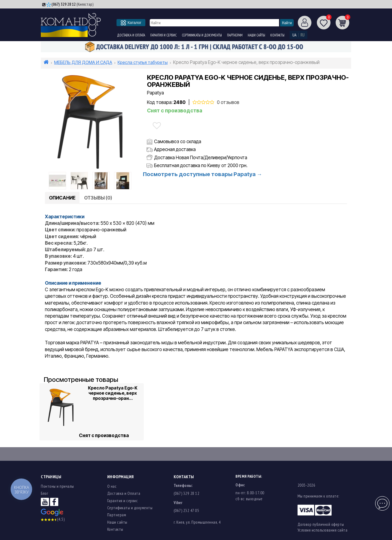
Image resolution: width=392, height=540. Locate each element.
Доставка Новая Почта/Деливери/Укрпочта (201, 158)
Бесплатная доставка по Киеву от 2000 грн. (201, 165)
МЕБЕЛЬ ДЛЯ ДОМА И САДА (83, 62)
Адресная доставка (175, 149)
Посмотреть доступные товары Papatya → (203, 174)
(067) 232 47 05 (186, 510)
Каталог (131, 23)
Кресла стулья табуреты (143, 62)
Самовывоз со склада (178, 142)
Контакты (277, 35)
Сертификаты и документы (202, 35)
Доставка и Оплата (131, 35)
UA (294, 35)
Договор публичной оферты (321, 524)
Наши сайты (256, 35)
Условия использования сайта (323, 530)
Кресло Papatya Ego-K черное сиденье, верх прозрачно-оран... (113, 393)
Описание (62, 198)
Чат (382, 500)
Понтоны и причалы (57, 486)
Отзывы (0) (98, 198)
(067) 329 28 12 (64, 4)
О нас (112, 486)
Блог (44, 493)
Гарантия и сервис (163, 35)
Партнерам (235, 35)
